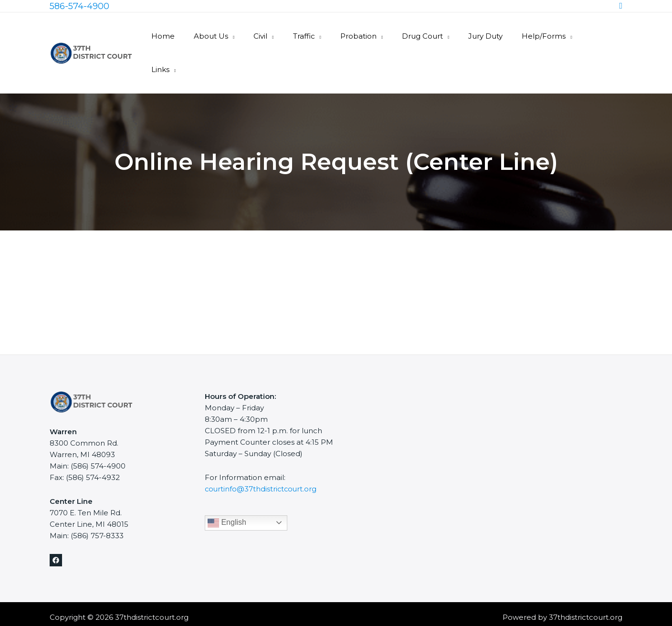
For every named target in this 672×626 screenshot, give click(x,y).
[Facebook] (56, 527)
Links (600, 36)
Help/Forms (548, 36)
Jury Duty (494, 36)
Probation (377, 36)
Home (201, 36)
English (227, 489)
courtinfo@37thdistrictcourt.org (262, 455)
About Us (244, 36)
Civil (289, 36)
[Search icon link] (621, 6)
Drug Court (436, 36)
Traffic (327, 36)
